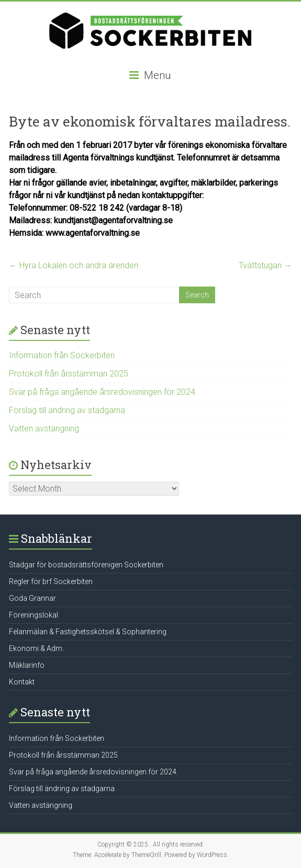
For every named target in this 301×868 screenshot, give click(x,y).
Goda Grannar (32, 598)
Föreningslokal (34, 615)
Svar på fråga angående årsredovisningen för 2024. (103, 392)
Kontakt (22, 682)
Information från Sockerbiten (62, 355)
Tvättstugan (265, 265)
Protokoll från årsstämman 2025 (69, 374)
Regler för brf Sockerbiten (51, 581)
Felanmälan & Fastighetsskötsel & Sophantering (88, 632)
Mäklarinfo (27, 665)
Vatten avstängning (44, 429)
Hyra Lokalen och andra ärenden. (75, 265)
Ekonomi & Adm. (36, 648)
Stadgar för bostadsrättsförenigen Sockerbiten (86, 565)
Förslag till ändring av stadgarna (67, 410)
